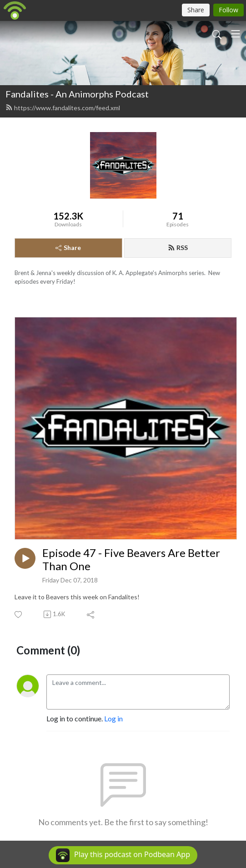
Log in (113, 718)
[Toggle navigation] (236, 34)
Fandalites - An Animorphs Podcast (77, 94)
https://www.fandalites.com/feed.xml (63, 108)
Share (68, 248)
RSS (178, 248)
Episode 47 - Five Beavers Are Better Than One (131, 559)
